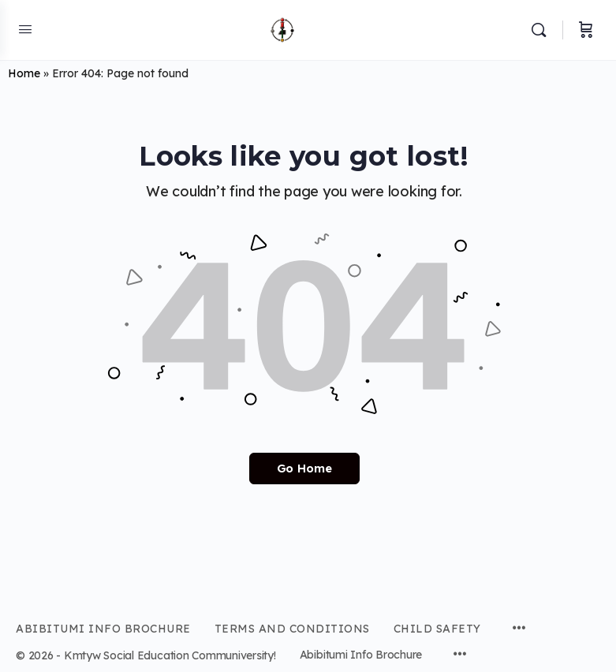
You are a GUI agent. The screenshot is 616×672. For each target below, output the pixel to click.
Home (24, 73)
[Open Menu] (25, 29)
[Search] (543, 30)
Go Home (304, 468)
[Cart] (586, 30)
